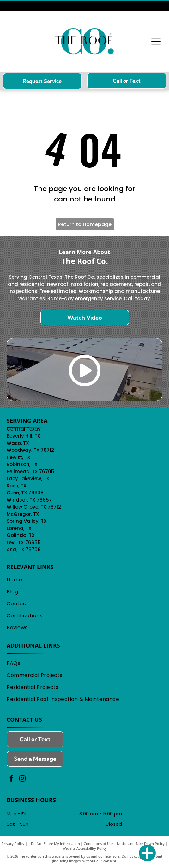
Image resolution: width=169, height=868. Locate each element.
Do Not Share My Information (55, 844)
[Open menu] (156, 42)
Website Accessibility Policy (85, 848)
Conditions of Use (98, 844)
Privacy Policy (13, 844)
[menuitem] (84, 580)
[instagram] (22, 779)
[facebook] (11, 779)
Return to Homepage (85, 224)
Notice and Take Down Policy (141, 844)
